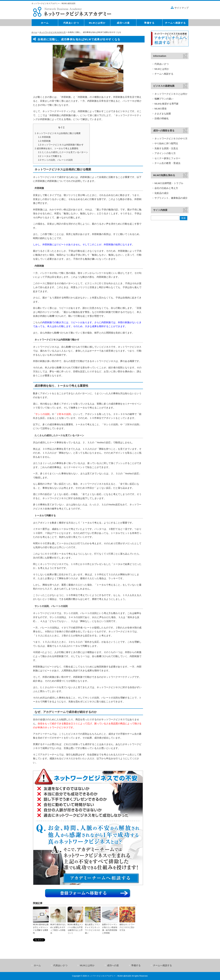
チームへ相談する (164, 74)
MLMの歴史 (161, 109)
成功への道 (113, 965)
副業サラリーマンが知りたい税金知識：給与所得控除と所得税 (110, 929)
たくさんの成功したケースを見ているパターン (63, 152)
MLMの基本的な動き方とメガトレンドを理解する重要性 (41, 929)
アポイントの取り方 (165, 153)
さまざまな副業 (163, 114)
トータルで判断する (50, 156)
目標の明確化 (162, 118)
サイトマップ (181, 8)
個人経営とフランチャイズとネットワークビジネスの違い (92, 929)
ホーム (34, 32)
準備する (136, 965)
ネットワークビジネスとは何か (171, 94)
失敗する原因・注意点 (166, 148)
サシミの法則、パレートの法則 (55, 160)
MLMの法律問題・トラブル (169, 183)
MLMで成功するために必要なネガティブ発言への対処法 (58, 929)
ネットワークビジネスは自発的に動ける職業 (58, 133)
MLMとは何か (162, 69)
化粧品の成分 (162, 193)
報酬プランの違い (164, 99)
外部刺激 (44, 137)
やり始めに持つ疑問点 (166, 143)
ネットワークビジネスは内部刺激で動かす (61, 145)
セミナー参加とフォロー (167, 158)
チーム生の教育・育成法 (167, 163)
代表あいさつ (162, 64)
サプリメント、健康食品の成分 (171, 198)
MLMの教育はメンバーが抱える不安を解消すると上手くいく (75, 929)
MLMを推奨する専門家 (166, 104)
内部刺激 (44, 141)
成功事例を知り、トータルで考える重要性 (57, 148)
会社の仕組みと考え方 (166, 188)
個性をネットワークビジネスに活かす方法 (127, 927)
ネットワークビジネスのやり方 (52, 32)
